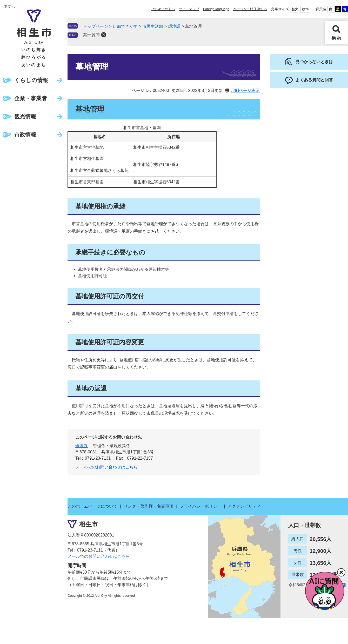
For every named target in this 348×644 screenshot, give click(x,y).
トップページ (96, 26)
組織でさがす (125, 26)
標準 (305, 9)
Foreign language (216, 9)
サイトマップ (189, 9)
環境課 (174, 26)
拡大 (295, 9)
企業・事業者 (31, 98)
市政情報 (25, 135)
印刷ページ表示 (245, 90)
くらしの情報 (31, 80)
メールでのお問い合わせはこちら (106, 467)
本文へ (9, 6)
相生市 (89, 524)
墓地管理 (91, 35)
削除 (104, 35)
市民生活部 (153, 26)
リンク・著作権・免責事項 (149, 506)
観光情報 (25, 116)
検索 (336, 32)
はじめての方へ (163, 9)
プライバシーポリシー (200, 506)
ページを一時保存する (250, 9)
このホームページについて (92, 506)
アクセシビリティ (244, 506)
